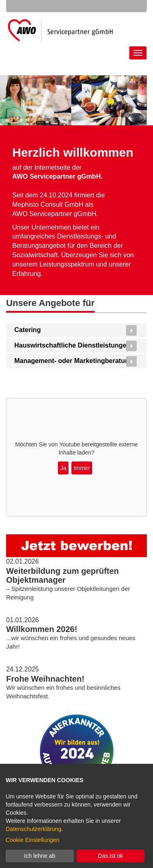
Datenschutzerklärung (33, 829)
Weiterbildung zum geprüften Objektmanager (62, 575)
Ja (63, 468)
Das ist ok (110, 856)
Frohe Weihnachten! (45, 679)
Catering (28, 330)
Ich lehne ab (40, 856)
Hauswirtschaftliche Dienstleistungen (72, 345)
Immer (82, 468)
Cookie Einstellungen (33, 840)
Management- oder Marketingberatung (74, 361)
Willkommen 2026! (42, 629)
